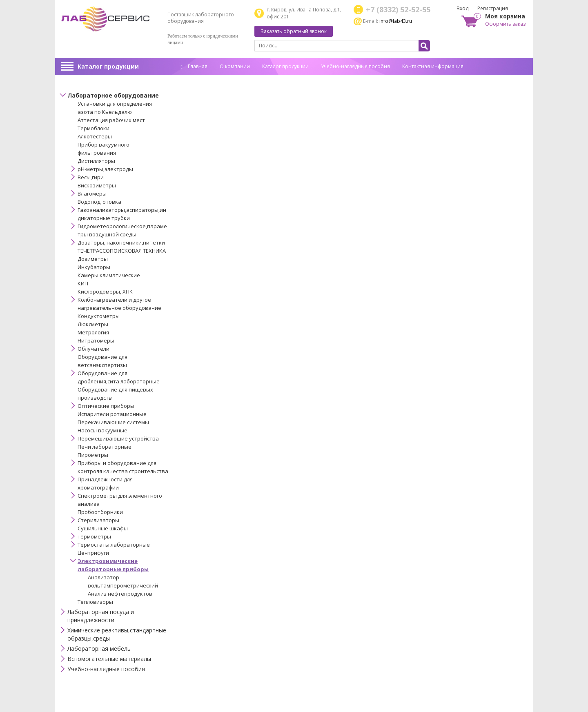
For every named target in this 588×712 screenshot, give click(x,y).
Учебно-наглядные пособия (355, 66)
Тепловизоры (95, 602)
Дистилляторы (96, 161)
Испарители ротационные (112, 414)
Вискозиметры (97, 185)
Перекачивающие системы (113, 422)
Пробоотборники (100, 512)
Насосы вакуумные (102, 430)
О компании (235, 66)
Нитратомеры (96, 340)
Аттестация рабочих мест (111, 120)
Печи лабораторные (105, 447)
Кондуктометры (99, 316)
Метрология (93, 332)
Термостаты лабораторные (114, 545)
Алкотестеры (95, 136)
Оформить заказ (505, 24)
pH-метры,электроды (105, 169)
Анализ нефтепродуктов (120, 594)
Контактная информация (433, 66)
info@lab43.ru (396, 21)
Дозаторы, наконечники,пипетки (121, 243)
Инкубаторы (94, 267)
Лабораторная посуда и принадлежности (101, 616)
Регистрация (493, 8)
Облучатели (94, 349)
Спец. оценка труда (204, 79)
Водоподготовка (99, 202)
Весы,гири (91, 177)
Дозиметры (93, 259)
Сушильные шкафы (103, 528)
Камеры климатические (109, 275)
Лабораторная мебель (99, 649)
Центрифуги (93, 553)
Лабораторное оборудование (113, 95)
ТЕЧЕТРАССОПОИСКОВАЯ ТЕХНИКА (122, 251)
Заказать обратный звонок (294, 31)
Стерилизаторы (98, 520)
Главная (194, 66)
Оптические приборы (106, 406)
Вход (462, 8)
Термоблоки (94, 128)
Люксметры (93, 324)
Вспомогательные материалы (109, 659)
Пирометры (93, 455)
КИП (83, 283)
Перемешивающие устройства (118, 438)
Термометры (94, 536)
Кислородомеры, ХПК (105, 291)
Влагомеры (92, 194)
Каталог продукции (108, 66)
